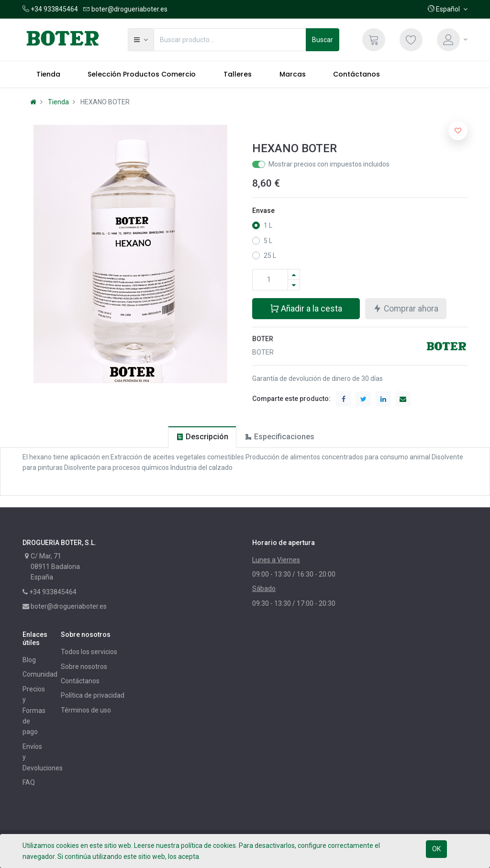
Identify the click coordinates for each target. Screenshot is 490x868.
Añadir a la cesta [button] (306, 308)
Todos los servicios (89, 652)
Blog (29, 660)
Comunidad (40, 674)
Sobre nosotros (84, 667)
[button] (448, 9)
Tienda (58, 102)
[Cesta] (374, 40)
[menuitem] (48, 74)
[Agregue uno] (294, 274)
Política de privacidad (93, 695)
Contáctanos (80, 681)
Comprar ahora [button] (406, 308)
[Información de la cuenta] (452, 40)
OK (436, 849)
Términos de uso (86, 710)
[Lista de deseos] (411, 40)
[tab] (202, 437)
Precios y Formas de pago (34, 711)
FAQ (29, 782)
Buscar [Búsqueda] (323, 40)
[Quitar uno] (294, 285)
